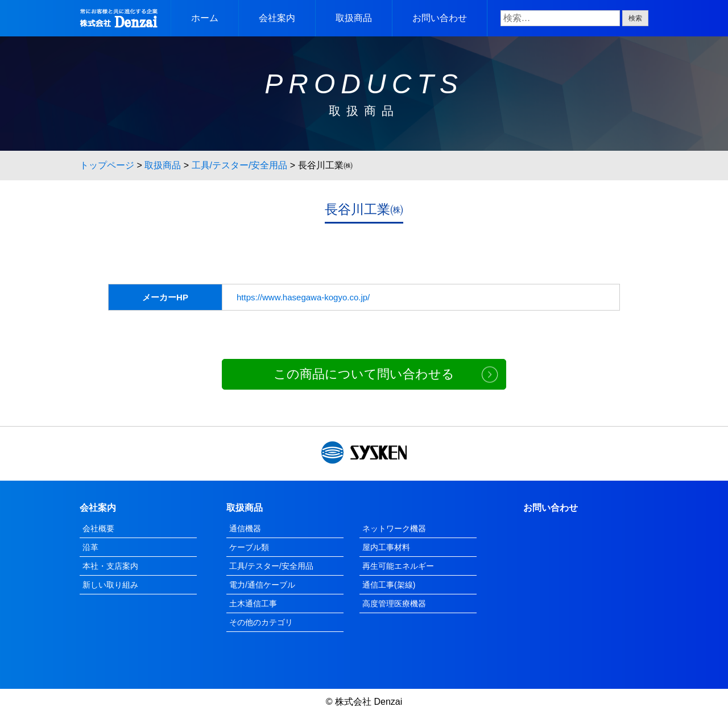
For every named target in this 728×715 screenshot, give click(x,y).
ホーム (205, 18)
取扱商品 (354, 18)
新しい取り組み (110, 585)
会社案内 (277, 18)
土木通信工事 (253, 604)
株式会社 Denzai (369, 702)
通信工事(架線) (389, 585)
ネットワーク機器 (394, 528)
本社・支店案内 (110, 566)
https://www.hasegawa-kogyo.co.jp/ (303, 297)
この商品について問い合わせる (364, 374)
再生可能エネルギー (398, 566)
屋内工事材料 (386, 547)
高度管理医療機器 (394, 604)
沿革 (90, 547)
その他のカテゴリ (261, 622)
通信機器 (245, 528)
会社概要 (98, 528)
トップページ (107, 165)
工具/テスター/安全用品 (240, 165)
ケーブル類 (249, 547)
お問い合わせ (440, 18)
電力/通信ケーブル (262, 585)
